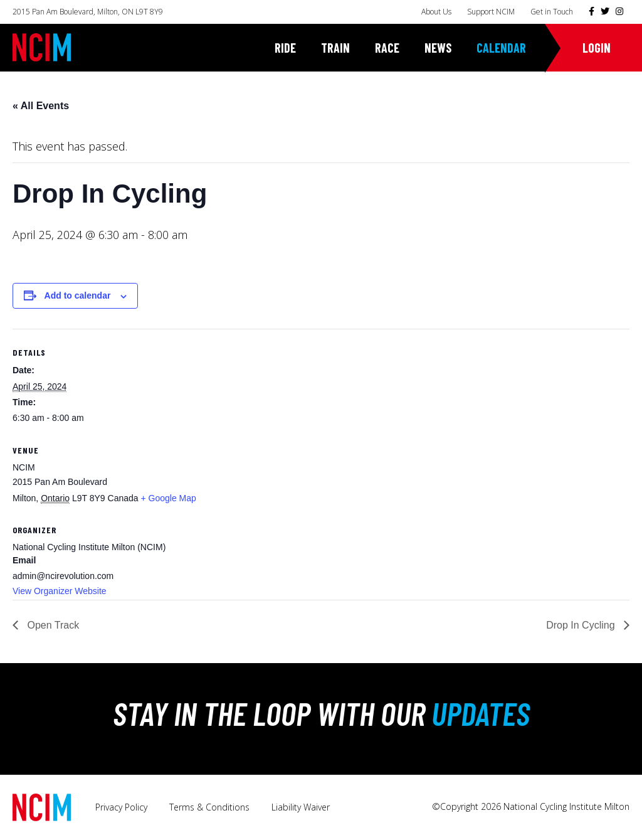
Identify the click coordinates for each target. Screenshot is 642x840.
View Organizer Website (60, 591)
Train (335, 48)
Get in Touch (552, 12)
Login (597, 48)
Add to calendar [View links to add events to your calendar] (78, 295)
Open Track (52, 625)
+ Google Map (168, 498)
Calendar (501, 48)
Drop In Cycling (582, 625)
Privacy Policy (121, 807)
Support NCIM (491, 12)
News (438, 48)
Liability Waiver (301, 807)
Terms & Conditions (209, 807)
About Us (436, 12)
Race (387, 48)
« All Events (41, 106)
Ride (285, 48)
